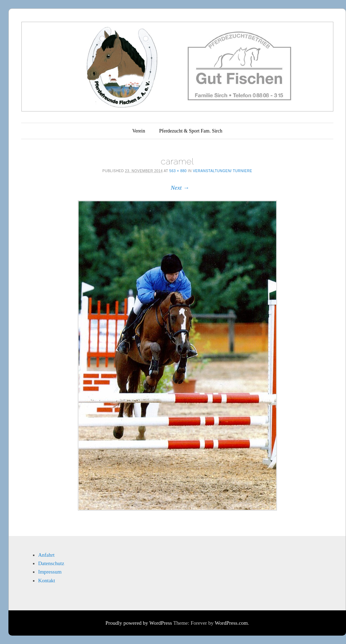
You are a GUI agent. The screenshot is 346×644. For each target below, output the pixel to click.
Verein (139, 131)
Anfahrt (46, 555)
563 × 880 (178, 171)
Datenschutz (51, 563)
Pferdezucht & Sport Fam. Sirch (191, 131)
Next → (180, 188)
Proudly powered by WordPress (139, 623)
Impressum (50, 572)
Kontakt (47, 581)
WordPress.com (231, 623)
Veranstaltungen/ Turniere (222, 171)
